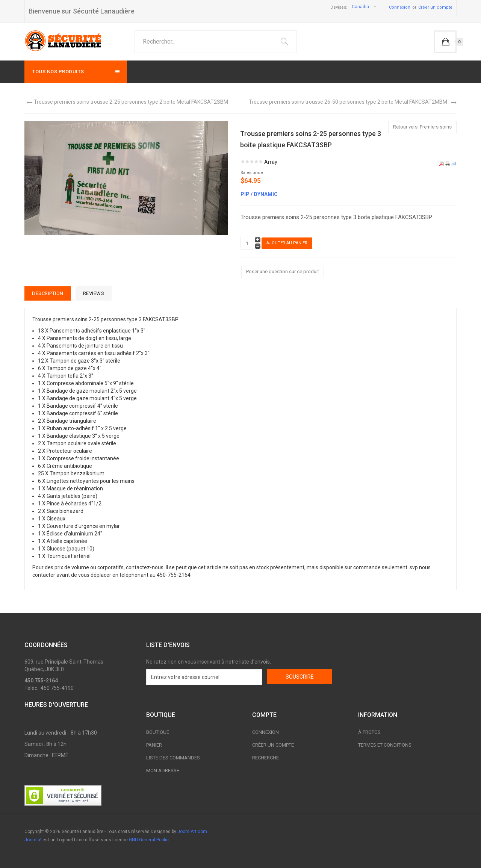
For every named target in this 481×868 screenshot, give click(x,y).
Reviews (94, 293)
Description (48, 293)
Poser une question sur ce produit (283, 271)
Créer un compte (435, 7)
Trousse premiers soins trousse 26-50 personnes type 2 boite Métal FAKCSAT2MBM (348, 102)
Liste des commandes (173, 758)
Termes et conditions (385, 745)
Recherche (265, 758)
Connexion (400, 7)
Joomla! (33, 840)
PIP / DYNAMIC (259, 194)
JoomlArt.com (192, 832)
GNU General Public (149, 840)
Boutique (158, 732)
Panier (154, 745)
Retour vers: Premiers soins (422, 127)
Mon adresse (163, 770)
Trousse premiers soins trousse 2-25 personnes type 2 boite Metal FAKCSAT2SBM (131, 102)
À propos (369, 732)
